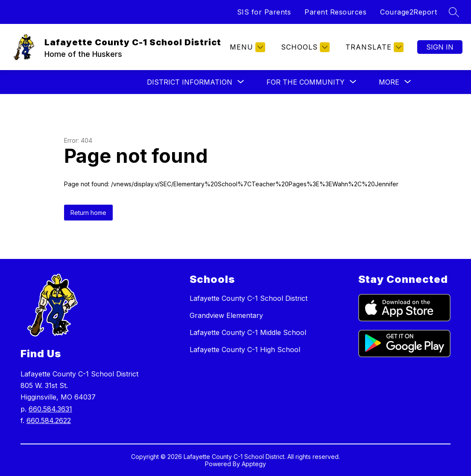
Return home (88, 213)
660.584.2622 (49, 420)
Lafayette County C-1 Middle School (248, 332)
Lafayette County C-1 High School (245, 350)
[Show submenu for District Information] (190, 82)
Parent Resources (335, 12)
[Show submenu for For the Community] (306, 82)
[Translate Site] (373, 47)
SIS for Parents (264, 12)
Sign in (440, 47)
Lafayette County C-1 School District (249, 298)
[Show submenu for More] (389, 82)
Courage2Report (408, 12)
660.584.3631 (50, 409)
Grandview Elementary (226, 315)
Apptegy (254, 464)
